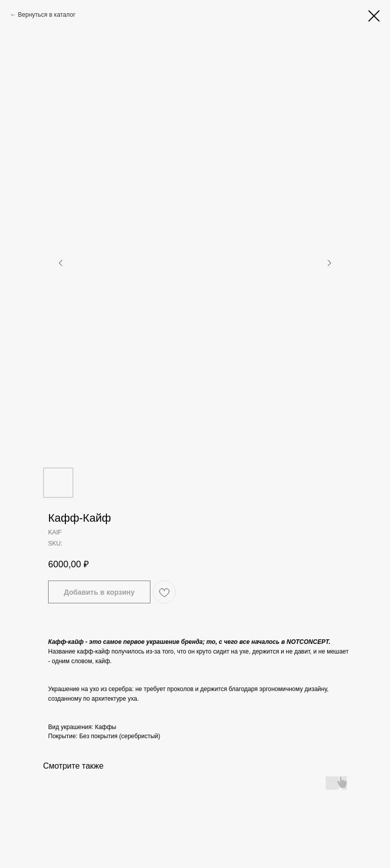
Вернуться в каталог (46, 15)
